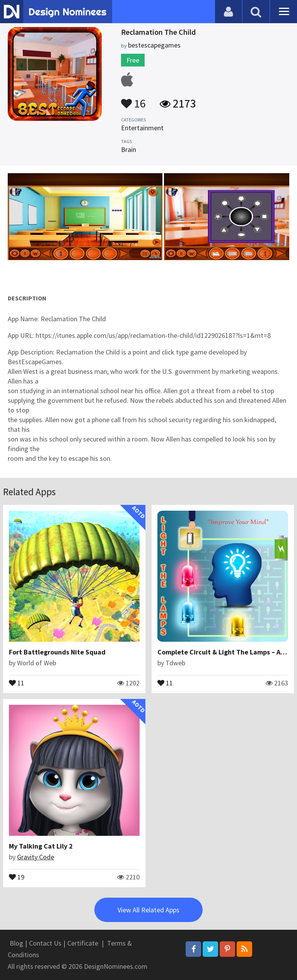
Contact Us (45, 943)
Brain (129, 149)
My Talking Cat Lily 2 (41, 846)
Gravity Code (36, 857)
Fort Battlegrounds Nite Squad (57, 652)
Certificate (83, 943)
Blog (16, 943)
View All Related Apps (148, 910)
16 (133, 100)
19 (17, 876)
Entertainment (142, 128)
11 (17, 682)
